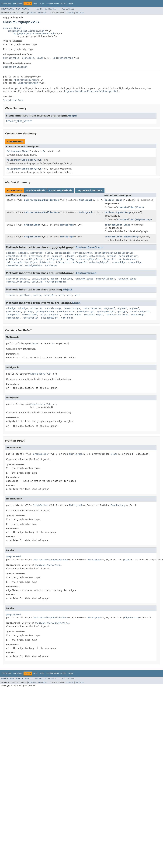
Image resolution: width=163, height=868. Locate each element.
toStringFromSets (56, 282)
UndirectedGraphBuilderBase (42, 200)
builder (109, 200)
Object (68, 290)
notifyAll (50, 295)
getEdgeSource (15, 259)
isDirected (46, 262)
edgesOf (82, 256)
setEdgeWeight (34, 265)
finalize (12, 295)
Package (17, 3)
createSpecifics (16, 256)
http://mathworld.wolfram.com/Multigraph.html (91, 91)
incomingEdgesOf (89, 259)
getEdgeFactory (128, 256)
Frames (39, 9)
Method (42, 13)
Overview (6, 3)
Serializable (11, 58)
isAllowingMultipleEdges (22, 262)
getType (71, 259)
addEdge (11, 253)
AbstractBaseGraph (25, 80)
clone (48, 253)
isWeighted (62, 262)
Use (35, 3)
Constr (32, 13)
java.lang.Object (12, 28)
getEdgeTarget (35, 259)
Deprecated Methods (90, 190)
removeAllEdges (84, 279)
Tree (42, 3)
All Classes (68, 9)
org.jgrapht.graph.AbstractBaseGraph (34, 33)
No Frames (50, 9)
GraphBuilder (32, 225)
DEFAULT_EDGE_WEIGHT (19, 121)
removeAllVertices (18, 282)
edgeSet (70, 256)
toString (37, 282)
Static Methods (36, 190)
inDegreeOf (108, 259)
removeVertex (14, 265)
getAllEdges (97, 256)
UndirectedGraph (63, 58)
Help (71, 3)
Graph (40, 58)
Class (25, 151)
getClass (25, 295)
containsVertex (83, 253)
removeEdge (119, 262)
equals (54, 279)
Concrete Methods (61, 190)
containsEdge (62, 253)
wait (61, 295)
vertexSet (51, 265)
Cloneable (28, 58)
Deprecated (52, 3)
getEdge (111, 256)
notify (37, 295)
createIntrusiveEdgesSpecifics (114, 253)
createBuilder (114, 225)
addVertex (36, 253)
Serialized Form (13, 100)
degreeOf (57, 256)
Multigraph (13, 151)
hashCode (67, 279)
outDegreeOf (79, 262)
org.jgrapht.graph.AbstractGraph (26, 31)
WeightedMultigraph (15, 67)
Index (64, 3)
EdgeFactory (29, 160)
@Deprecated (14, 556)
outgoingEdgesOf (99, 262)
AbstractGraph (86, 273)
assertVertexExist (18, 279)
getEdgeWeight (55, 259)
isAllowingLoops (128, 259)
